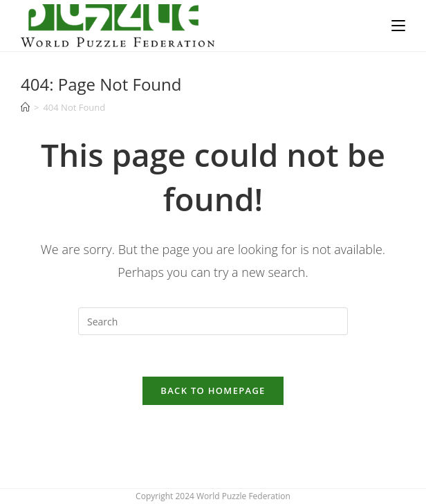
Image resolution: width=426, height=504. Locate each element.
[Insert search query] (213, 321)
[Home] (25, 107)
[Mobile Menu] (398, 26)
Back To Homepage (213, 390)
